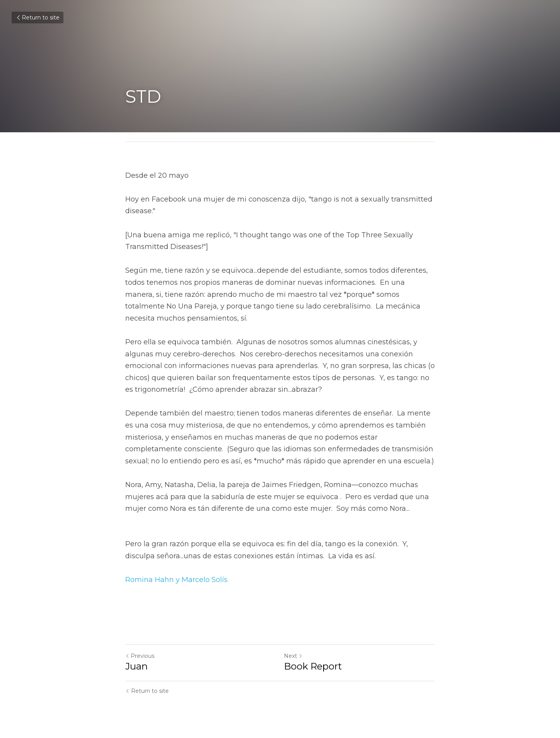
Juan (136, 666)
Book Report (313, 666)
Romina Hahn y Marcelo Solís (176, 580)
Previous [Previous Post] (140, 656)
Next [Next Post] (293, 656)
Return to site (38, 18)
